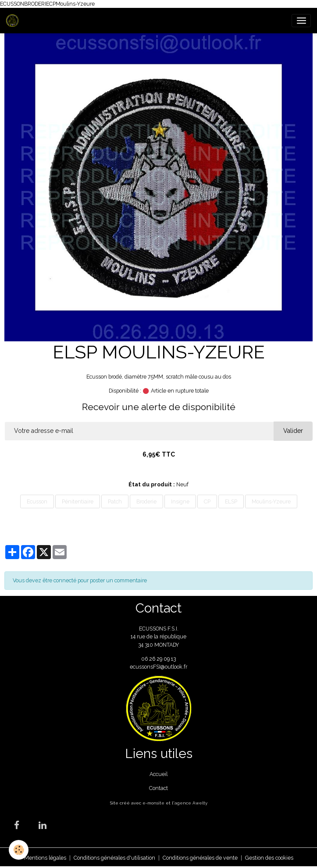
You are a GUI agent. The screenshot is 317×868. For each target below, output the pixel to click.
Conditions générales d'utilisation (114, 858)
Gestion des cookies (269, 858)
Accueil (158, 774)
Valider (293, 431)
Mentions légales (45, 858)
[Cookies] (19, 850)
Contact (158, 788)
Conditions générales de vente (200, 858)
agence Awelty (191, 803)
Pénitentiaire (78, 501)
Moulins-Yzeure (271, 501)
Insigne (180, 501)
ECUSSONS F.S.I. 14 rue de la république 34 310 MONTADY (158, 637)
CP (207, 501)
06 (145, 659)
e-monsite (153, 803)
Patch (115, 501)
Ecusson (37, 501)
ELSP (231, 501)
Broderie (146, 501)
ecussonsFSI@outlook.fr (158, 667)
